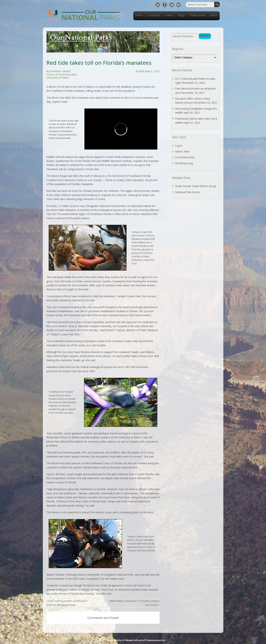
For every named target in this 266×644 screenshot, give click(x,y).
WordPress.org (184, 163)
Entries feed (182, 151)
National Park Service (188, 192)
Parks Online (198, 15)
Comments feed (185, 157)
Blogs (181, 15)
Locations (154, 15)
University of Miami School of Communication (137, 640)
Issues (169, 15)
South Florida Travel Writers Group (196, 186)
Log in (179, 146)
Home (139, 15)
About (214, 15)
